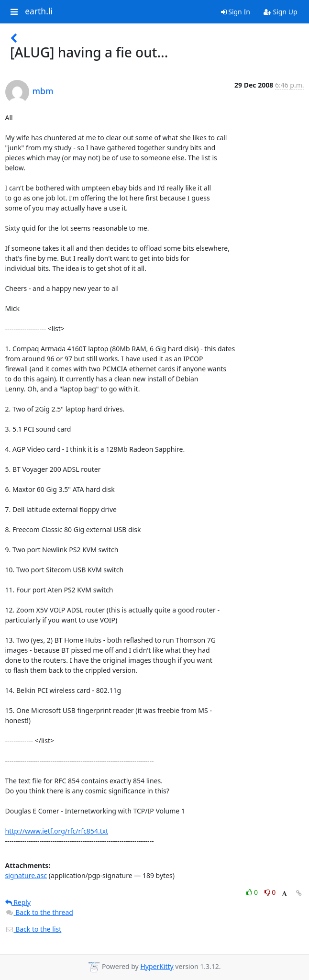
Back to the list (33, 929)
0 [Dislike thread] (270, 892)
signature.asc (26, 875)
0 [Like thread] (253, 892)
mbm (43, 91)
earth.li (39, 11)
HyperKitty (157, 966)
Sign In (236, 12)
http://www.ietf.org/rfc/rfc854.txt (57, 831)
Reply (18, 902)
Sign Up (281, 12)
